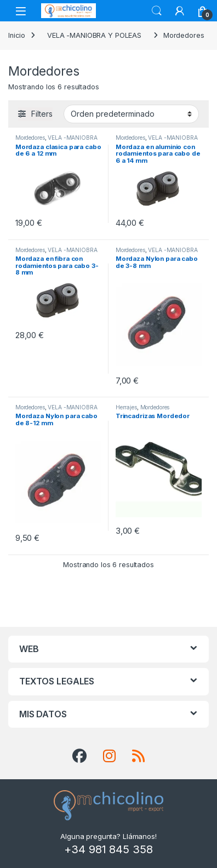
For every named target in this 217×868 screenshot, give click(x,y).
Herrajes (126, 407)
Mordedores (30, 138)
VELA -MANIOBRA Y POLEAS (94, 35)
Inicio (17, 35)
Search (157, 11)
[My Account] (180, 11)
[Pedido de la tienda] (131, 114)
